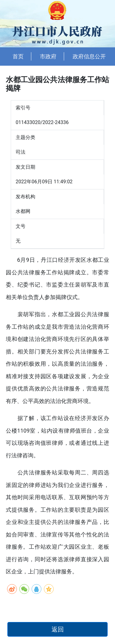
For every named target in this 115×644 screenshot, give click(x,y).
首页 (18, 56)
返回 (58, 629)
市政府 (48, 56)
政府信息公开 (89, 56)
